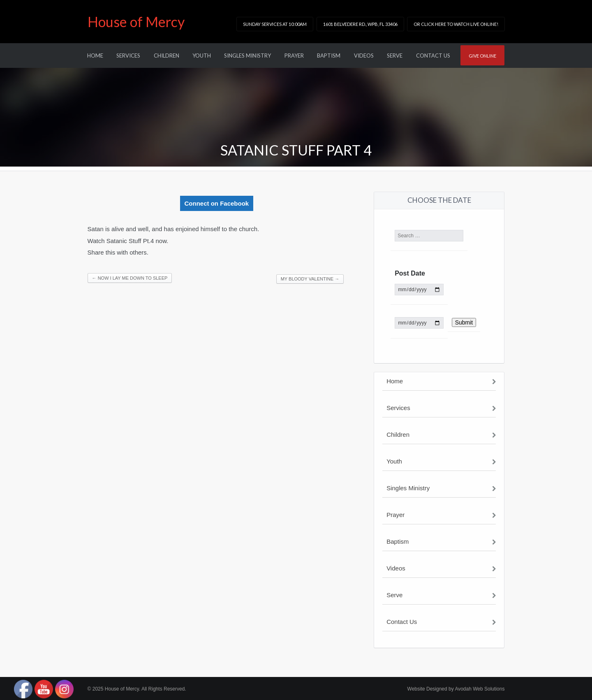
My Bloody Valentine (310, 279)
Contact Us (433, 56)
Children (166, 56)
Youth (202, 56)
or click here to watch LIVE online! (456, 24)
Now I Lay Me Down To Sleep (130, 278)
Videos (364, 56)
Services (128, 56)
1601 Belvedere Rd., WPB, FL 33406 (360, 24)
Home (95, 56)
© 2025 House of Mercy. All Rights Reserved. (137, 689)
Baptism (329, 56)
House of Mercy (136, 22)
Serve (395, 56)
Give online (482, 56)
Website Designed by (456, 689)
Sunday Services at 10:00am (275, 24)
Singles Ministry (247, 56)
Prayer (294, 56)
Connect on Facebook (217, 203)
